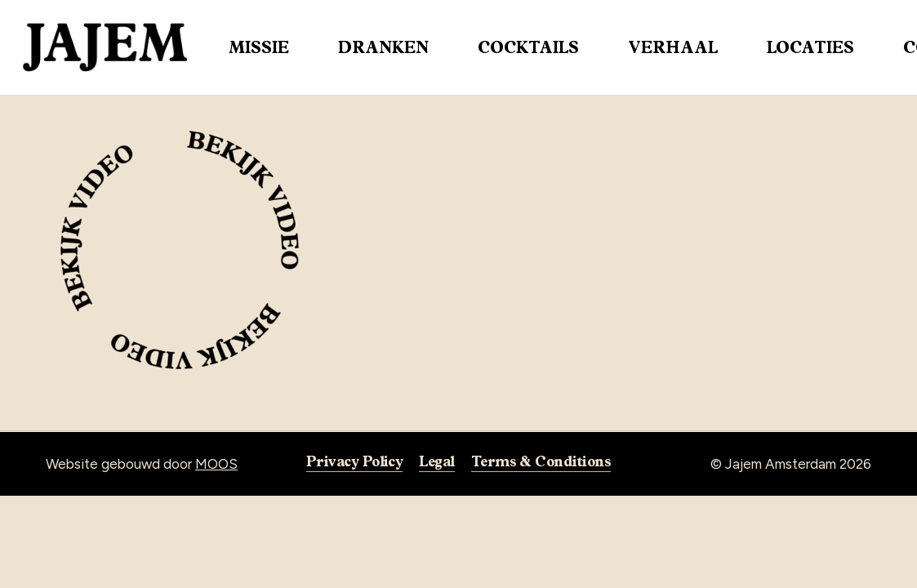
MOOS (216, 464)
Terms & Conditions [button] (541, 461)
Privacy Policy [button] (354, 461)
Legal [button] (436, 461)
